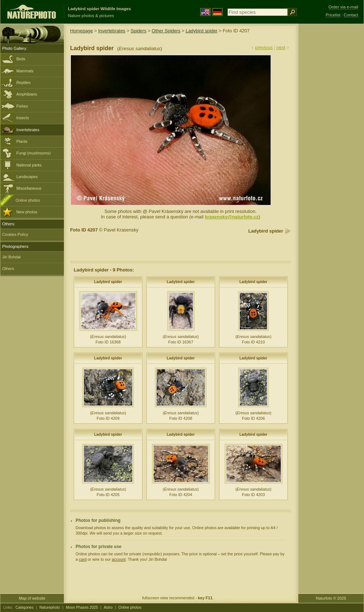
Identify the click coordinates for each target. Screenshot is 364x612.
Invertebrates (28, 130)
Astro (108, 607)
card (83, 559)
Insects (23, 118)
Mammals (25, 71)
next (281, 47)
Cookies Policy (15, 234)
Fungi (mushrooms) (33, 153)
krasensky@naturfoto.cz (232, 217)
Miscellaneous (29, 188)
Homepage (82, 31)
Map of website (32, 598)
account (119, 559)
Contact (351, 15)
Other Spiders (166, 31)
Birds (21, 59)
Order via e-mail (343, 7)
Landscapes (27, 177)
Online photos (28, 200)
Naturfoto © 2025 (331, 598)
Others (8, 269)
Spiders (139, 31)
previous (264, 47)
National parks (29, 165)
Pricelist (333, 15)
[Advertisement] (331, 140)
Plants (22, 141)
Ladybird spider (202, 31)
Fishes (22, 106)
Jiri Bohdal (11, 257)
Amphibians (27, 94)
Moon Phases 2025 (82, 607)
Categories (25, 607)
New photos (27, 212)
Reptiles (23, 82)
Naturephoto (49, 607)
